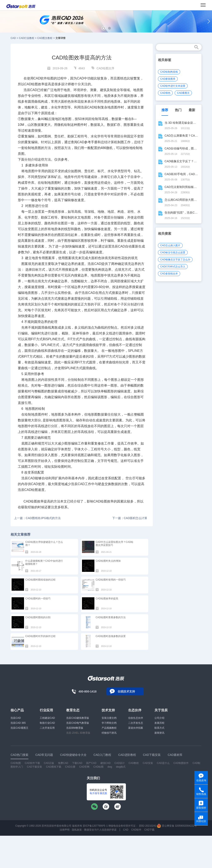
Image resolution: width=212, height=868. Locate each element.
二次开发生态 (136, 723)
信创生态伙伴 (136, 718)
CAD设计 (120, 763)
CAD (13, 38)
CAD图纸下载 (54, 767)
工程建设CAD (47, 718)
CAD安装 (148, 763)
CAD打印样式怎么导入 (173, 267)
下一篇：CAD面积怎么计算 (130, 518)
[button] (103, 28)
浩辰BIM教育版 (75, 728)
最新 (192, 110)
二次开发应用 (47, 728)
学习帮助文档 (109, 723)
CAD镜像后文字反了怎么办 (175, 260)
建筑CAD (105, 763)
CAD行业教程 (27, 38)
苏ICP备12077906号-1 (95, 826)
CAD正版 (49, 763)
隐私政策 (77, 830)
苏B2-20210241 (148, 826)
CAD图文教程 (45, 38)
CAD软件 (136, 830)
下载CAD (77, 763)
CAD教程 (134, 763)
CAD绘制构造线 (169, 72)
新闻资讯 (159, 733)
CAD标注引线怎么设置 (173, 252)
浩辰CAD (16, 718)
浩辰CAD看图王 (19, 728)
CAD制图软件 (181, 763)
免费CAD (63, 763)
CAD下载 (149, 830)
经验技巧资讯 (109, 733)
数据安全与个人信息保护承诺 (100, 830)
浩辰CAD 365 (18, 723)
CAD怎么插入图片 (170, 245)
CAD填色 (165, 93)
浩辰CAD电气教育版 (78, 723)
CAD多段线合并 (169, 274)
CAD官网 (84, 767)
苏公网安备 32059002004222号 (177, 826)
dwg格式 (121, 767)
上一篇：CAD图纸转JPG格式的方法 (37, 518)
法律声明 (65, 830)
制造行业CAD (47, 723)
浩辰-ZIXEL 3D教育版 (78, 733)
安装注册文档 (109, 718)
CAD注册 (70, 767)
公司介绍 (159, 718)
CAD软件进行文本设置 (173, 86)
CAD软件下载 (32, 763)
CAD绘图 (98, 767)
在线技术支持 (126, 691)
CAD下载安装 (34, 767)
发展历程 (159, 723)
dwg (110, 767)
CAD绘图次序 (105, 68)
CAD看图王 (183, 93)
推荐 (165, 110)
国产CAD (91, 763)
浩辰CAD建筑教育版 (78, 718)
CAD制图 (16, 763)
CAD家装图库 (168, 79)
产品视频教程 (109, 728)
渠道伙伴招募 (136, 728)
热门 (178, 110)
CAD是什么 (163, 763)
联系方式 (159, 728)
